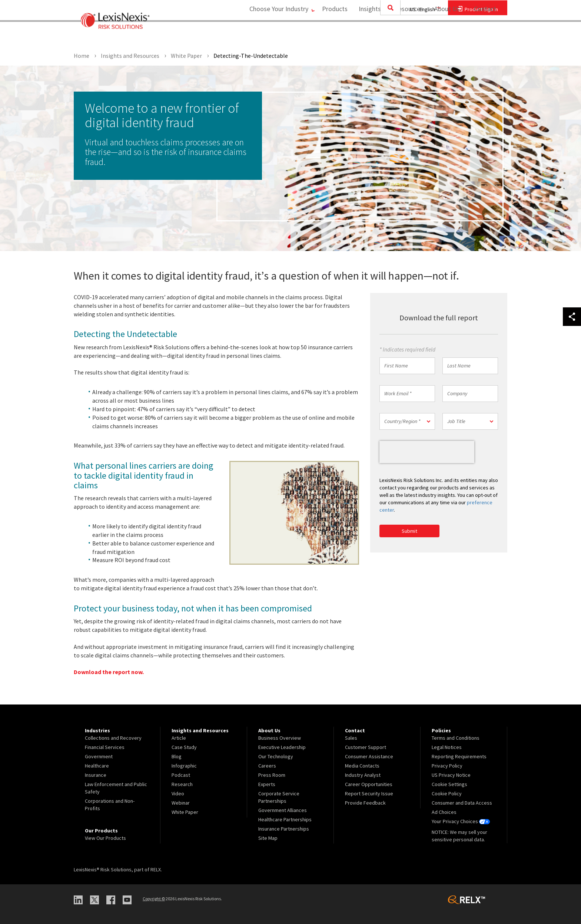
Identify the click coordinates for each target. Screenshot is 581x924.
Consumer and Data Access (462, 803)
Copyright (154, 899)
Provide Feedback (365, 803)
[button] (407, 421)
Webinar (181, 803)
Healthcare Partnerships (285, 819)
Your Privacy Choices (461, 821)
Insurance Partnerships (284, 829)
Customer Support (366, 747)
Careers (267, 766)
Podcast (181, 775)
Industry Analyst (363, 775)
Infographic (184, 766)
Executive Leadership (282, 747)
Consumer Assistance (369, 756)
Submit (409, 531)
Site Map (268, 838)
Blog (177, 756)
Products (332, 35)
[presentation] (427, 452)
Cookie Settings (449, 784)
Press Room (272, 775)
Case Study (184, 747)
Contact (485, 35)
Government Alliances (283, 810)
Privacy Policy (447, 766)
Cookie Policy (447, 793)
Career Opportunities (369, 784)
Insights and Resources (388, 35)
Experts (267, 784)
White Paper (185, 812)
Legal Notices (447, 747)
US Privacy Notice (451, 775)
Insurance (96, 775)
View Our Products (105, 838)
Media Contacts (362, 766)
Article (179, 738)
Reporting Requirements (459, 756)
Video (178, 793)
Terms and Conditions (456, 738)
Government (99, 756)
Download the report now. (109, 672)
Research (182, 784)
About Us (444, 35)
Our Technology (276, 756)
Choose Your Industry (273, 35)
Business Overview (280, 738)
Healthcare (97, 766)
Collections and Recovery (113, 738)
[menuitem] (332, 36)
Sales (351, 738)
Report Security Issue (369, 793)
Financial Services (105, 747)
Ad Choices (444, 812)
